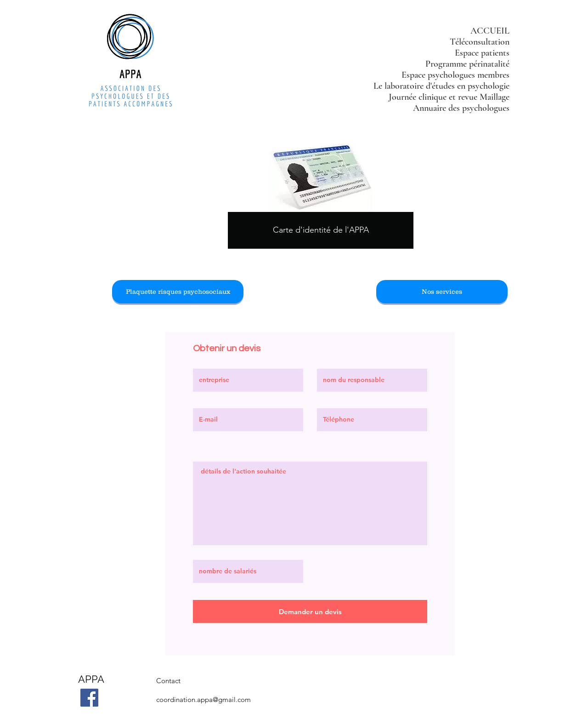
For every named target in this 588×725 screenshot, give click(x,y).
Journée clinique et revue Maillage (449, 97)
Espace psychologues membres (455, 75)
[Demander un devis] (310, 611)
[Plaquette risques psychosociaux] (178, 292)
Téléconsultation (480, 42)
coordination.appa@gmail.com (204, 699)
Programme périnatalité (467, 64)
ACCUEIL (490, 31)
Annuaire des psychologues (461, 108)
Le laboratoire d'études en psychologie (441, 86)
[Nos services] (442, 292)
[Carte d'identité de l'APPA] (321, 230)
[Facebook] (89, 698)
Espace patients (482, 53)
